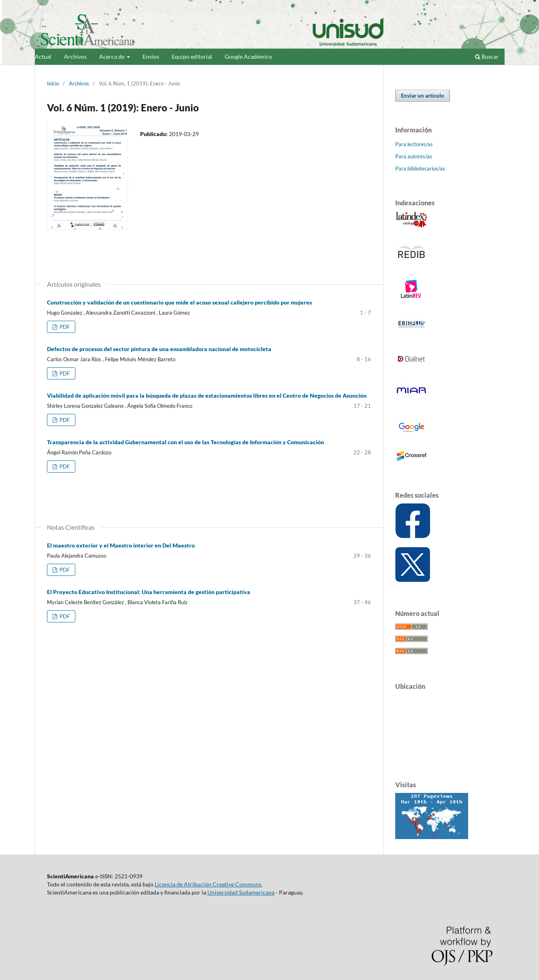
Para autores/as (414, 156)
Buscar (487, 56)
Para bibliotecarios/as (420, 168)
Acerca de (112, 56)
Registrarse (467, 6)
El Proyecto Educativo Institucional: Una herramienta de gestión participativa (149, 592)
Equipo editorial (192, 56)
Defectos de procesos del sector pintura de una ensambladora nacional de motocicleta (159, 349)
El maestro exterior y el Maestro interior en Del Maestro (121, 545)
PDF (64, 327)
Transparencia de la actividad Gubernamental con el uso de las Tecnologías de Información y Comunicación (185, 442)
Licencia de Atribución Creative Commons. (209, 884)
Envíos (151, 56)
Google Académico (248, 56)
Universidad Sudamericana (241, 892)
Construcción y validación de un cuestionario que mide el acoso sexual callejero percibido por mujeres (179, 302)
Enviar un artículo (423, 96)
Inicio (53, 83)
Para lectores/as (414, 144)
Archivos (75, 56)
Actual (43, 56)
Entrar (497, 6)
